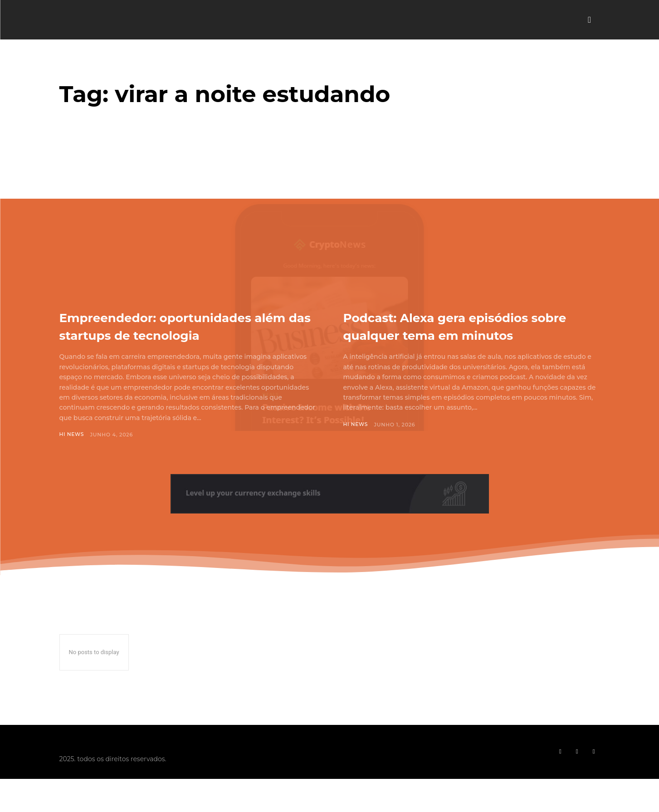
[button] (590, 20)
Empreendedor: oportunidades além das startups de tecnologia (184, 334)
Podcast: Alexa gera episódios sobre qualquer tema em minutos (463, 334)
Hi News (72, 452)
